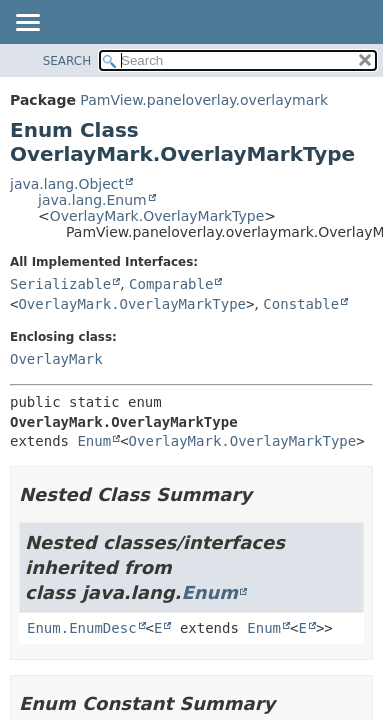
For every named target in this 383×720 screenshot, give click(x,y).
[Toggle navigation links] (27, 24)
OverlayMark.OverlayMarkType (157, 216)
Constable (301, 304)
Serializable (60, 284)
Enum (94, 441)
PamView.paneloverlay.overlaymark (204, 100)
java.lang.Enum (92, 200)
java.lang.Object (67, 184)
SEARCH (67, 61)
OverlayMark (56, 359)
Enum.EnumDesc (82, 628)
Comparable (171, 284)
